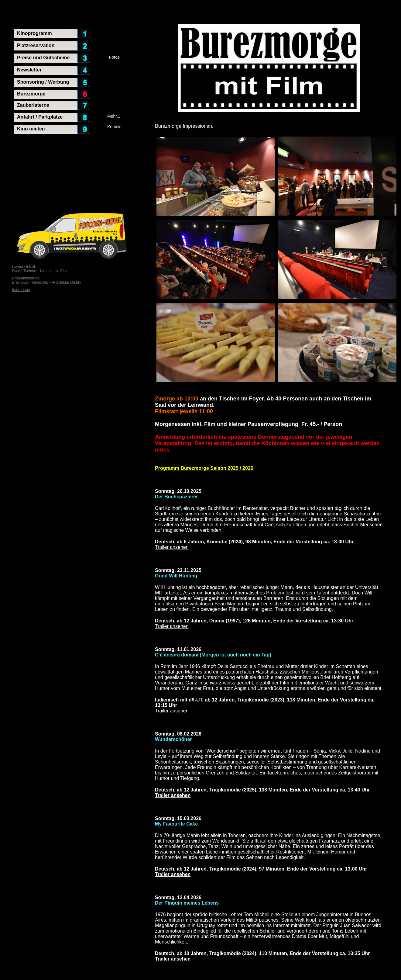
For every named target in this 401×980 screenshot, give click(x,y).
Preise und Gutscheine (43, 58)
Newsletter (29, 70)
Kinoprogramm (34, 33)
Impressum (21, 290)
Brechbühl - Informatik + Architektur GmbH (46, 282)
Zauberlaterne (33, 105)
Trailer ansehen (172, 547)
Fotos (114, 57)
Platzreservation (36, 45)
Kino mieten (31, 129)
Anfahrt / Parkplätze (40, 117)
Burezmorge (31, 94)
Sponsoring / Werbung (43, 82)
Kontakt (114, 127)
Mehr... (114, 116)
